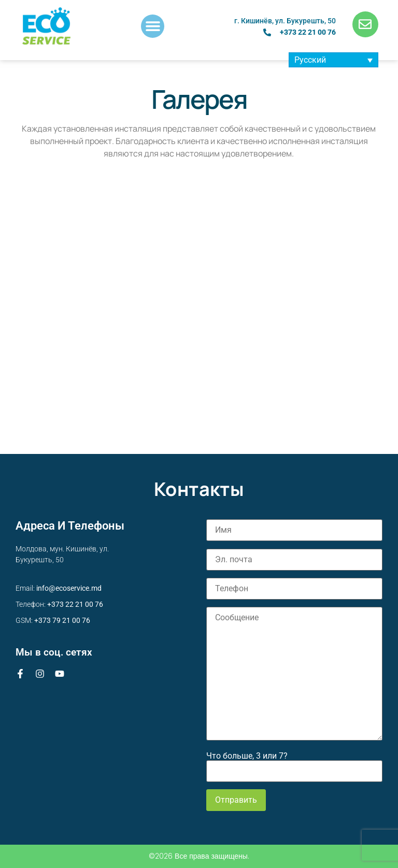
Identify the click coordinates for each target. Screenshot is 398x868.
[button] (153, 26)
